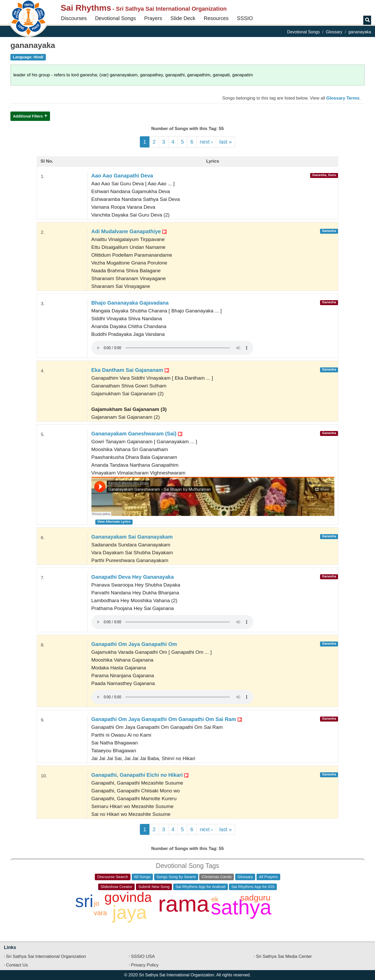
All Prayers (268, 877)
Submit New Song (154, 887)
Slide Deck (183, 18)
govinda (128, 897)
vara (100, 913)
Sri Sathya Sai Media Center (284, 956)
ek (215, 899)
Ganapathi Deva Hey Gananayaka (133, 577)
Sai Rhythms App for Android (201, 887)
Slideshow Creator (117, 887)
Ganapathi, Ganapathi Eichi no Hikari (140, 775)
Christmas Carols (217, 877)
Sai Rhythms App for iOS (253, 887)
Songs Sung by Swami (176, 877)
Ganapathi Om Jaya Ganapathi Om (134, 644)
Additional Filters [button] (28, 116)
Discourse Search (113, 877)
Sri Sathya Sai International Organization (46, 956)
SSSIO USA (143, 956)
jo (97, 903)
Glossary (334, 32)
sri (84, 901)
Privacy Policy (145, 965)
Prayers (153, 18)
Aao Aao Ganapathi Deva (122, 176)
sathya (241, 907)
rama (184, 904)
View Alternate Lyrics (114, 522)
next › (206, 142)
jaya (129, 912)
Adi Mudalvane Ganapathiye (129, 231)
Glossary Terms (343, 98)
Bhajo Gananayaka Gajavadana (130, 303)
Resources (216, 18)
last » (226, 142)
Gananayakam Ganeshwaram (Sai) (137, 434)
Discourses (74, 18)
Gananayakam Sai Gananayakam (132, 537)
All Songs (142, 877)
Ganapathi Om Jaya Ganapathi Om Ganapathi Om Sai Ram (167, 719)
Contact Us (17, 965)
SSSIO (245, 18)
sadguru (255, 898)
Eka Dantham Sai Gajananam (130, 370)
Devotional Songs (115, 18)
